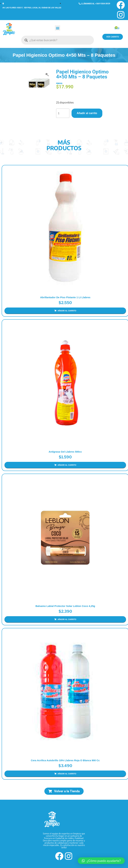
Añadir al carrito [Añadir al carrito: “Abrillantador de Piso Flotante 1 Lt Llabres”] (67, 311)
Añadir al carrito (87, 113)
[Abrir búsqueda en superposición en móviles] (58, 40)
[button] (58, 28)
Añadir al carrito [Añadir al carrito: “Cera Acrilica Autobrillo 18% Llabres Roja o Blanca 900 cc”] (67, 773)
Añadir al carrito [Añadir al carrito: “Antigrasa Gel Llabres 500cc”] (67, 465)
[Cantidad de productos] (63, 113)
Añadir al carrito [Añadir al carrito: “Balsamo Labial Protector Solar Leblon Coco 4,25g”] (67, 619)
